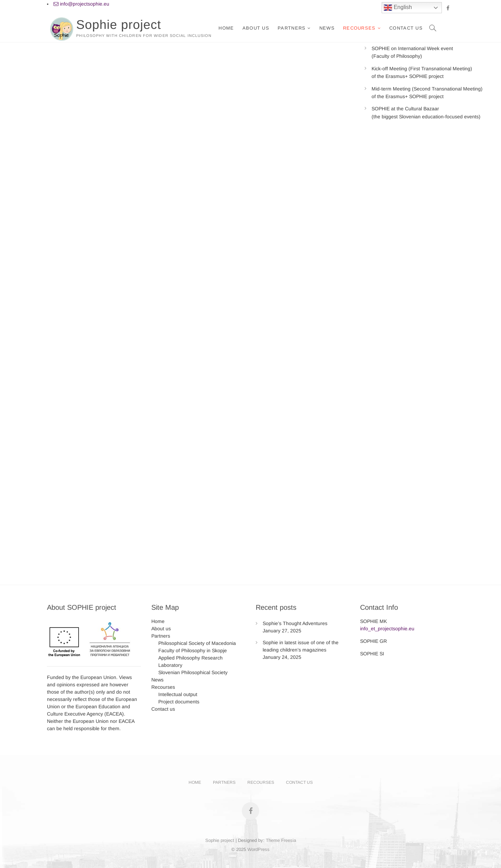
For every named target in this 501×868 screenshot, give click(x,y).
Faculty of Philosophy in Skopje (193, 650)
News (327, 28)
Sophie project (119, 25)
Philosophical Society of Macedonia (197, 643)
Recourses (359, 28)
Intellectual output (178, 694)
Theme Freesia (281, 840)
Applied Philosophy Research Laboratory (190, 661)
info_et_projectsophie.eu (387, 629)
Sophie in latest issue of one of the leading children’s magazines (301, 646)
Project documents (179, 702)
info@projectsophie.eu (81, 4)
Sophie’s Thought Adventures (295, 623)
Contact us (406, 28)
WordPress (259, 849)
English (398, 8)
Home (226, 28)
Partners (292, 28)
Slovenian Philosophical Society (193, 672)
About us (256, 28)
